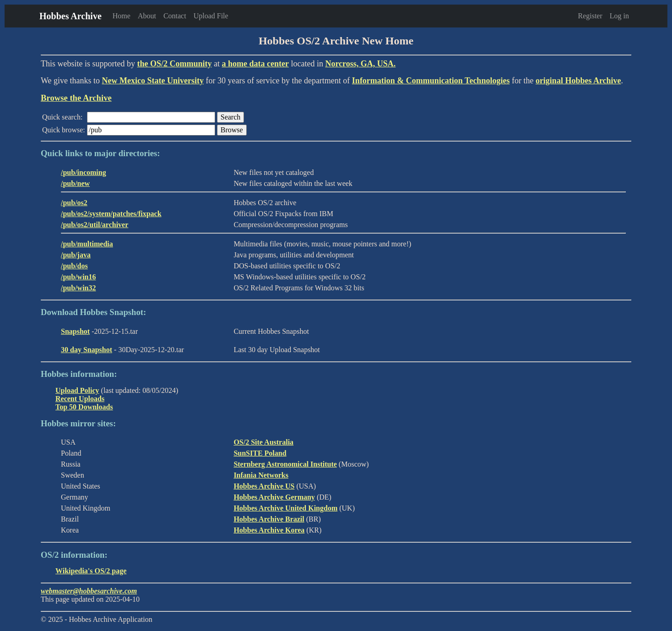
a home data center (255, 64)
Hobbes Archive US (264, 486)
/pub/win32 (78, 288)
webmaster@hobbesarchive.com (89, 591)
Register (590, 16)
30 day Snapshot (87, 350)
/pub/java (76, 255)
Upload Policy (77, 390)
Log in (619, 16)
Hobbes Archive (70, 16)
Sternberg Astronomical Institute (285, 464)
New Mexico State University (153, 81)
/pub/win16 (78, 277)
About (147, 16)
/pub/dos (74, 266)
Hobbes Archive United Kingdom (285, 508)
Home (122, 16)
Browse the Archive (76, 98)
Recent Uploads (80, 399)
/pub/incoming (84, 172)
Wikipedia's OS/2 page (91, 571)
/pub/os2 (74, 203)
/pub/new (75, 183)
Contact (175, 16)
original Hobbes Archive (578, 81)
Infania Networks (261, 475)
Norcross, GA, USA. (360, 64)
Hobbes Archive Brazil (269, 519)
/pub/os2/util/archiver (95, 225)
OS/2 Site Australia (263, 442)
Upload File (211, 16)
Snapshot (75, 331)
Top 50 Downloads (84, 407)
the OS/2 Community (174, 64)
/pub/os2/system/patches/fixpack (111, 214)
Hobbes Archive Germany (274, 497)
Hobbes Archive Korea (269, 530)
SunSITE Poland (260, 453)
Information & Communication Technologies (431, 81)
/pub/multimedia (87, 244)
